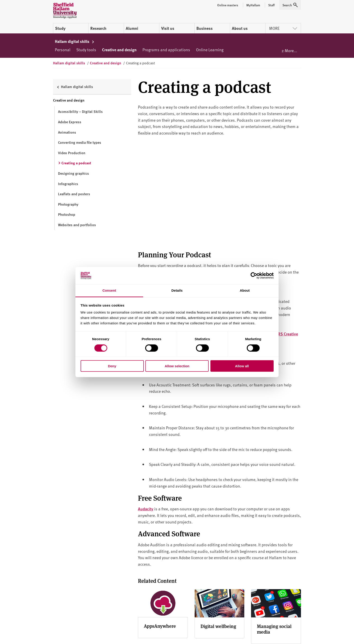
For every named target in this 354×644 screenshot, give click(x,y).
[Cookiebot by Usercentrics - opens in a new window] (254, 276)
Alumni (132, 28)
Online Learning (210, 50)
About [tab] (245, 290)
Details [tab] (177, 290)
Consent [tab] (109, 290)
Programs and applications (166, 50)
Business (205, 28)
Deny (112, 366)
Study (60, 28)
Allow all (242, 366)
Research (98, 28)
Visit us (168, 28)
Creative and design (119, 50)
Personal (63, 50)
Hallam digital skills (75, 41)
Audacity (146, 509)
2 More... (289, 50)
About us (240, 28)
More (283, 28)
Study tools (86, 50)
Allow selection (177, 366)
